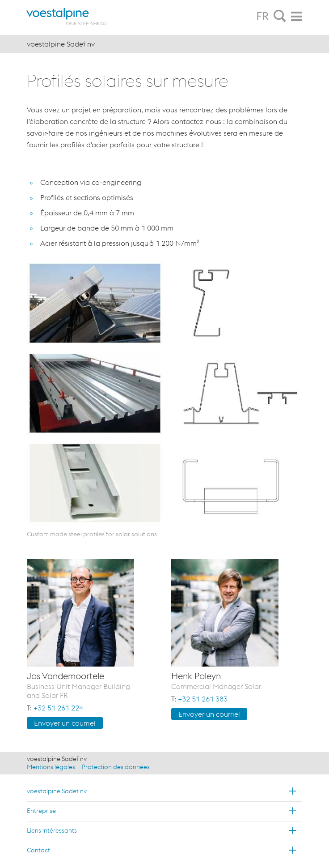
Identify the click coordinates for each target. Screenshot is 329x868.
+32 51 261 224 (58, 708)
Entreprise (41, 811)
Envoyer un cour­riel (65, 723)
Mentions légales (51, 767)
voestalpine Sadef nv (57, 791)
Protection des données (116, 767)
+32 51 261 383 (203, 699)
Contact (38, 850)
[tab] (280, 17)
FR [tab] (262, 16)
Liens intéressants (52, 830)
